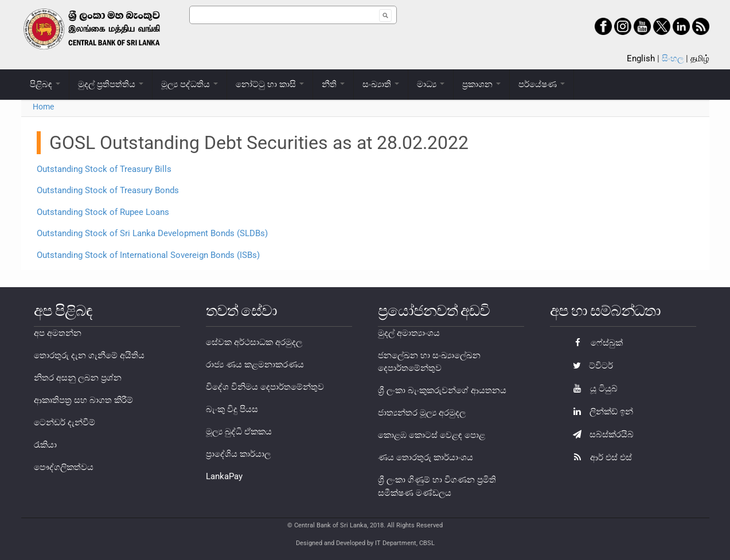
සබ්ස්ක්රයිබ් (600, 434)
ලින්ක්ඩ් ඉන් (600, 412)
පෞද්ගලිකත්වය (64, 467)
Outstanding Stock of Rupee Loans (103, 212)
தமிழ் (700, 58)
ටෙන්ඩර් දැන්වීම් (65, 422)
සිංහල (673, 58)
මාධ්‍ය (431, 84)
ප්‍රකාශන (481, 84)
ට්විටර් (590, 366)
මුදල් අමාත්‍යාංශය (409, 333)
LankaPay (224, 476)
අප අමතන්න (58, 333)
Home (43, 107)
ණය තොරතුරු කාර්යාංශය (425, 457)
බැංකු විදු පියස (232, 409)
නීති (333, 84)
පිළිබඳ (45, 84)
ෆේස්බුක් (595, 343)
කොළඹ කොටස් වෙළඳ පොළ (432, 435)
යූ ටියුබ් (592, 389)
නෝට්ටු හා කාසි (270, 84)
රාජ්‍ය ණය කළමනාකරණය (255, 365)
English (641, 58)
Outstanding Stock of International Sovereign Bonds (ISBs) (148, 255)
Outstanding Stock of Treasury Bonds (108, 190)
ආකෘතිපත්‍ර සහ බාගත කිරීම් (83, 400)
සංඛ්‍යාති (381, 84)
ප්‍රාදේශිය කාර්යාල (238, 454)
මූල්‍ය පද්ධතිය (190, 84)
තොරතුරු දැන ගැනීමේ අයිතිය (89, 355)
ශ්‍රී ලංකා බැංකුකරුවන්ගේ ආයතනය (442, 390)
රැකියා (45, 445)
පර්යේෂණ (542, 84)
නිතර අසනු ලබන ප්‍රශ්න (78, 378)
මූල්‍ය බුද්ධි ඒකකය (239, 432)
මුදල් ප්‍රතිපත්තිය (111, 84)
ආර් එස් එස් (600, 457)
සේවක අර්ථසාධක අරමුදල (254, 342)
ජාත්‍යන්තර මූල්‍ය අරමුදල (422, 413)
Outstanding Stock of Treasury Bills (104, 169)
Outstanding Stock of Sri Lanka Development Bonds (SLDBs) (152, 233)
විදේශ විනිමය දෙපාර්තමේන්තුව (265, 387)
